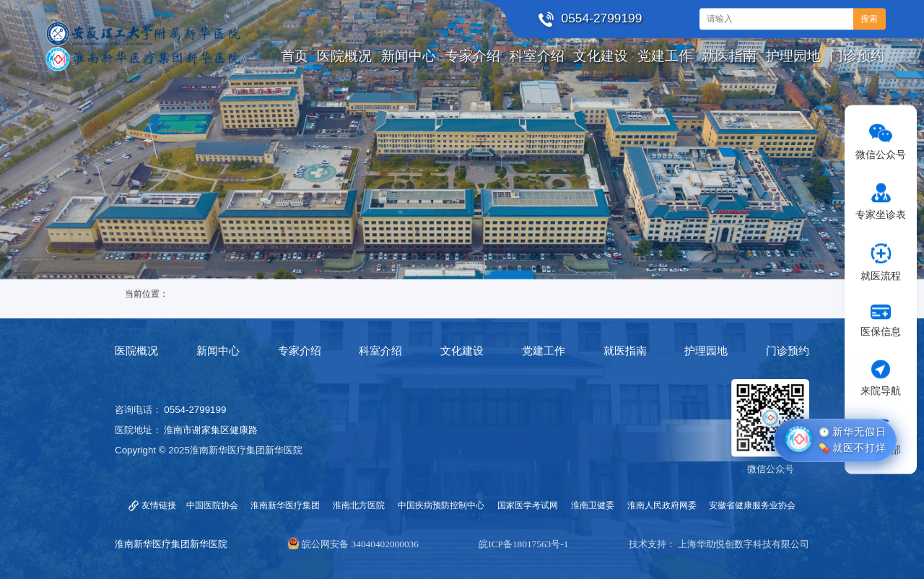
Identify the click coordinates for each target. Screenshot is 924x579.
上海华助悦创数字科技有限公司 (744, 544)
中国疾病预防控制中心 (441, 505)
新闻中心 (218, 351)
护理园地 (706, 351)
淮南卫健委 (593, 505)
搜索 (869, 19)
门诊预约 (788, 351)
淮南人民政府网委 (662, 505)
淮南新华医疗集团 (285, 505)
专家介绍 (300, 351)
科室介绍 (380, 351)
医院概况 (136, 351)
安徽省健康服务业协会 (752, 505)
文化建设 (462, 351)
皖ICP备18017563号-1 (523, 544)
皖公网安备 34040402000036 (360, 544)
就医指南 (625, 351)
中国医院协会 (212, 505)
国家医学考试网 (528, 505)
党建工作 (544, 351)
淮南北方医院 (359, 505)
